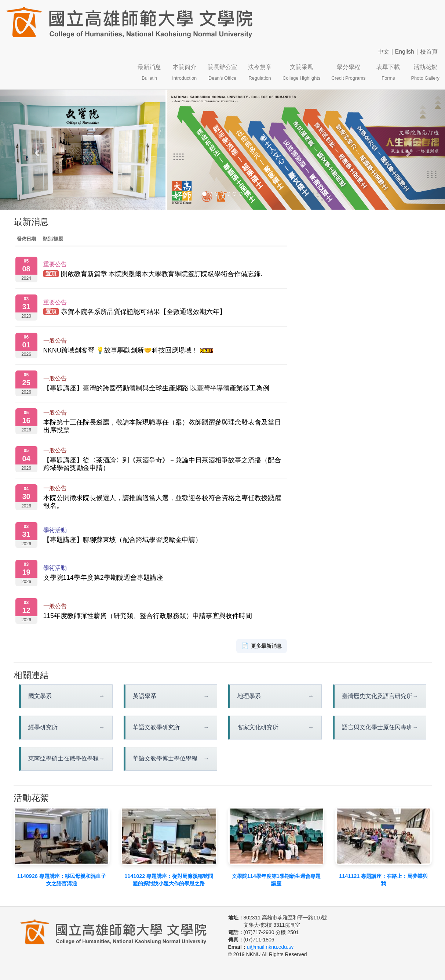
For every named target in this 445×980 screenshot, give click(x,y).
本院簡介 (184, 72)
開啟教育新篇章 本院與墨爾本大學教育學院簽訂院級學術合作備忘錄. (162, 274)
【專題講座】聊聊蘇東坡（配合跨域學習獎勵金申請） (123, 540)
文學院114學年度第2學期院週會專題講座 (103, 578)
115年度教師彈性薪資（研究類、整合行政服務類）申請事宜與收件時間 (148, 616)
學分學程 (348, 72)
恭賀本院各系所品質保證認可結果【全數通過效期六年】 (143, 312)
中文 (383, 52)
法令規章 (260, 72)
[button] (33, 150)
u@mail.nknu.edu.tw (270, 947)
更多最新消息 (262, 646)
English (405, 52)
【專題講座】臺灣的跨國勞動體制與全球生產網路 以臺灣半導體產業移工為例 (156, 388)
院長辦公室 (222, 72)
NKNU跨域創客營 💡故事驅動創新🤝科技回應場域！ (128, 350)
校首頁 (429, 52)
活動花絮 (425, 72)
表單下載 (388, 72)
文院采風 (301, 72)
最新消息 (149, 72)
